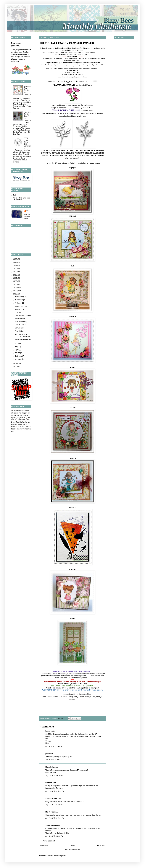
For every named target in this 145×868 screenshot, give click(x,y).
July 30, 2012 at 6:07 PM (54, 836)
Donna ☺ (59, 788)
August (18, 309)
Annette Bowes (51, 799)
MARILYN (73, 216)
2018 (15, 275)
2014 (15, 288)
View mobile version (73, 850)
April (17, 350)
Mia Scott (49, 812)
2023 (15, 259)
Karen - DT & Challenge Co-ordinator (21, 199)
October (18, 303)
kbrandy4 (49, 767)
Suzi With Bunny (21, 322)
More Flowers (20, 318)
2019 (15, 272)
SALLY (72, 619)
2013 (15, 291)
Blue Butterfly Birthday (23, 315)
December (19, 297)
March (18, 353)
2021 (15, 266)
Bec (28, 211)
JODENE (72, 569)
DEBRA (73, 508)
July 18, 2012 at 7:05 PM (54, 805)
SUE (72, 266)
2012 (15, 294)
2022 (15, 262)
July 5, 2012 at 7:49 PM (54, 746)
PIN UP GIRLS (20, 325)
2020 (15, 269)
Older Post (101, 846)
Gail (14, 195)
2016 (15, 281)
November (19, 300)
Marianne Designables (23, 339)
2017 (15, 278)
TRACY (72, 168)
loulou (48, 731)
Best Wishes (19, 331)
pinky (47, 754)
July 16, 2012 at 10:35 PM (55, 791)
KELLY (72, 367)
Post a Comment (49, 841)
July (17, 312)
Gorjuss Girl (19, 328)
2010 (15, 366)
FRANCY (73, 317)
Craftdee (49, 783)
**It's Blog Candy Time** (28, 114)
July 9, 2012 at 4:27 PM (54, 760)
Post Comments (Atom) (58, 856)
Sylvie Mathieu (51, 825)
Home (73, 846)
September (20, 306)
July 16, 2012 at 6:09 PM (54, 776)
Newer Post (44, 846)
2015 (15, 284)
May (17, 347)
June (17, 343)
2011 (15, 363)
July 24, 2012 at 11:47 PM (55, 818)
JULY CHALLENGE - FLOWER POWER (67, 43)
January (18, 359)
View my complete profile (27, 217)
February (19, 356)
